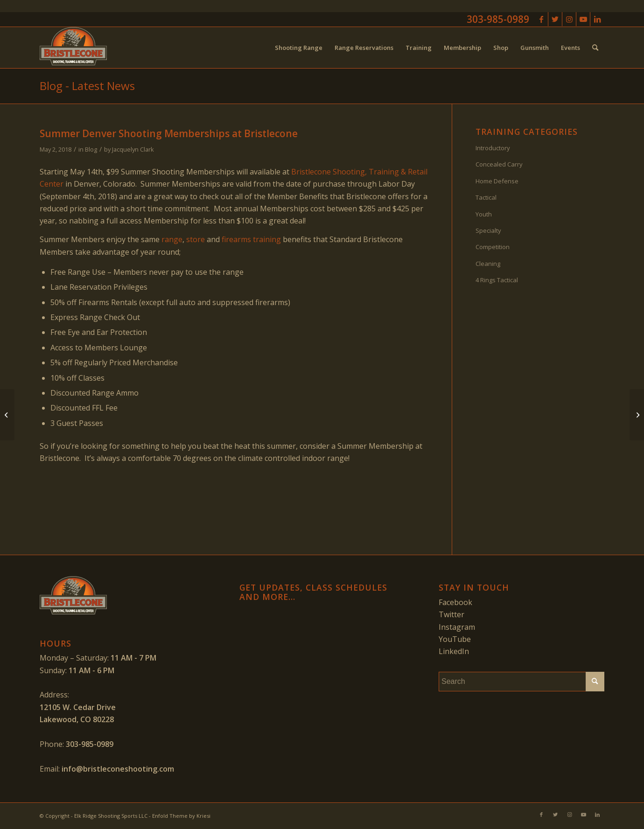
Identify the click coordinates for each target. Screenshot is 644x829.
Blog (91, 149)
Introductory (493, 148)
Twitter (451, 614)
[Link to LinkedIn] (597, 19)
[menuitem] (299, 48)
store (196, 239)
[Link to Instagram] (569, 19)
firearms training (251, 239)
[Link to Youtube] (583, 19)
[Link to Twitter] (555, 19)
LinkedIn (454, 651)
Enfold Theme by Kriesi (181, 816)
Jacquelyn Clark (133, 149)
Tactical (486, 197)
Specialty (488, 230)
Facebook (455, 602)
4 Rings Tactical (497, 280)
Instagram (457, 627)
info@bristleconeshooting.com (118, 769)
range (172, 239)
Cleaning (488, 264)
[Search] (595, 48)
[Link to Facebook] (541, 19)
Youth (484, 214)
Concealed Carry (499, 164)
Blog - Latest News (87, 86)
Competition (493, 247)
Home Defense (497, 181)
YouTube (455, 639)
